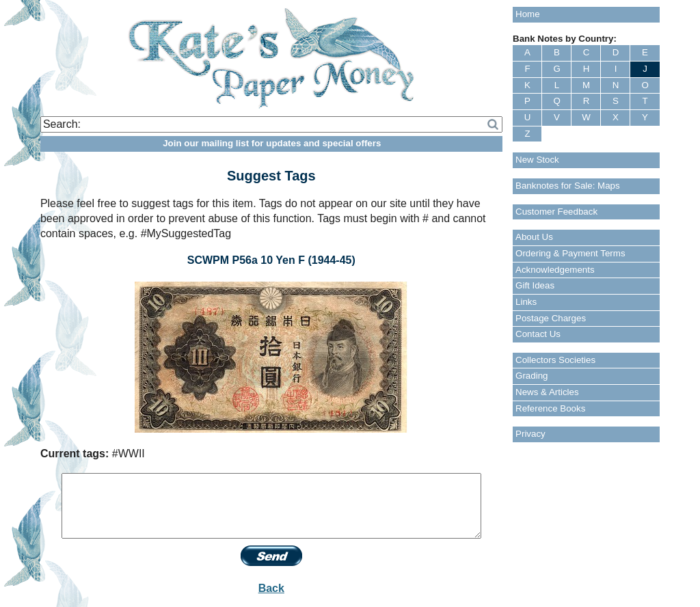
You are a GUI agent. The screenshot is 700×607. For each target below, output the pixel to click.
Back (271, 588)
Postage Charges (551, 318)
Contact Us (538, 334)
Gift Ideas (535, 285)
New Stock (537, 160)
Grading (531, 376)
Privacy (530, 434)
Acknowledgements (555, 270)
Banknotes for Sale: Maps (568, 186)
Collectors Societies (555, 360)
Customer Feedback (556, 212)
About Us (534, 237)
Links (526, 302)
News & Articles (547, 392)
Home (528, 14)
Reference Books (550, 408)
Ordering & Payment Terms (570, 253)
